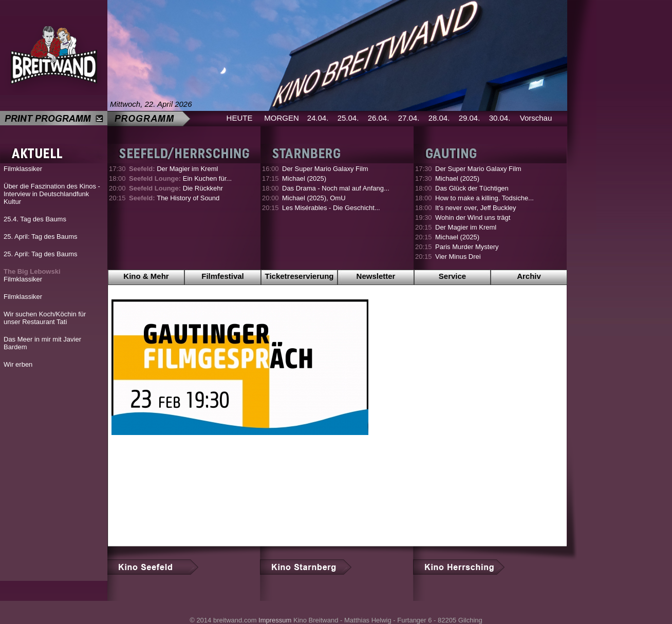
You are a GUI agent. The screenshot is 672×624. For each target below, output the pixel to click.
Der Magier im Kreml (173, 169)
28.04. (439, 118)
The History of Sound (174, 198)
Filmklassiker (23, 169)
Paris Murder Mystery (467, 247)
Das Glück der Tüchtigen (472, 188)
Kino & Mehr (146, 276)
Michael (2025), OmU (314, 198)
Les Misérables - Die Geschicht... (331, 208)
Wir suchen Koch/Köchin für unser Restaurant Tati (45, 318)
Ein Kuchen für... (180, 178)
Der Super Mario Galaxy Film (325, 169)
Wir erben (18, 364)
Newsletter (376, 276)
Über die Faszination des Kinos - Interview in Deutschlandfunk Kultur (52, 194)
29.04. (470, 118)
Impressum (275, 620)
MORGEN (282, 118)
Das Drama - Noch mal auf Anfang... (336, 188)
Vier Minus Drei (458, 257)
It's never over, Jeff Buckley (476, 208)
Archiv (529, 276)
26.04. (379, 118)
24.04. (318, 118)
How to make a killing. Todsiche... (484, 198)
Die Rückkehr (176, 188)
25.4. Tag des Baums (35, 219)
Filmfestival (223, 276)
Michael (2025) (304, 178)
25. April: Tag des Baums (41, 237)
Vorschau (536, 118)
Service (452, 276)
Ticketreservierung (300, 276)
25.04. (348, 118)
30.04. (500, 118)
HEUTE (240, 118)
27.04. (409, 118)
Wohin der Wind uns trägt (473, 218)
